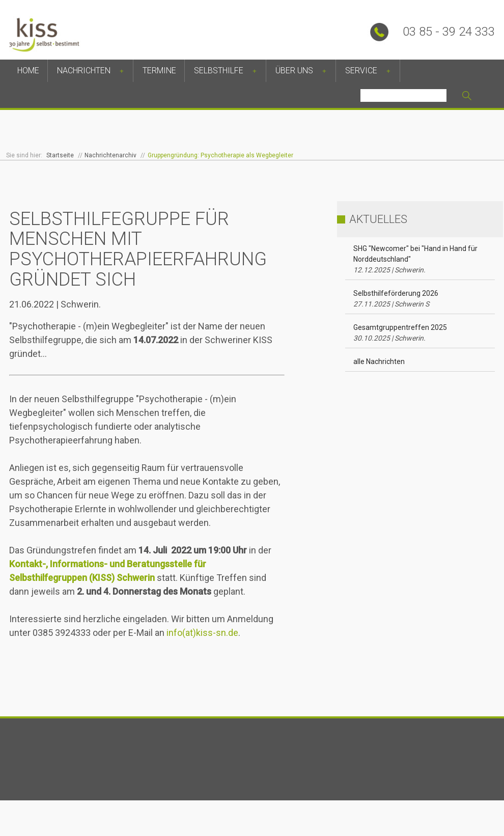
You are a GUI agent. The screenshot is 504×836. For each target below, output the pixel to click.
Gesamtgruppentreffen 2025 (400, 333)
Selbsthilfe (219, 71)
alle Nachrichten (379, 361)
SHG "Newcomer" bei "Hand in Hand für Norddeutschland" (415, 259)
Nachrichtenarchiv (110, 155)
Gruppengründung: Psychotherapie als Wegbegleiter (220, 155)
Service (361, 71)
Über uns (294, 71)
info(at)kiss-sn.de (202, 633)
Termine (159, 71)
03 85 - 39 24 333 (449, 32)
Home (28, 71)
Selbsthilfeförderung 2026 (396, 299)
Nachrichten (84, 71)
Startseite (60, 155)
